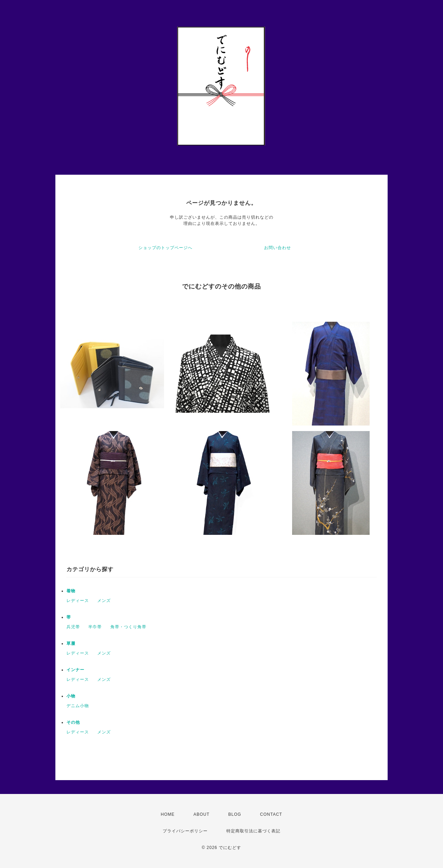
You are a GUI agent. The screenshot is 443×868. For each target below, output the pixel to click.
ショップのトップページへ (165, 248)
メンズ (104, 601)
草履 (71, 643)
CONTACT (271, 814)
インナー (75, 670)
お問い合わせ (278, 248)
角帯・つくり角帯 (128, 627)
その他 (73, 722)
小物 (71, 696)
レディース (78, 601)
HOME (168, 814)
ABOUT (201, 814)
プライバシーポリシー (185, 831)
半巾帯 (95, 627)
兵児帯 (73, 627)
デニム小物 (78, 706)
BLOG (235, 814)
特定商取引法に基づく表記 (253, 831)
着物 (71, 591)
